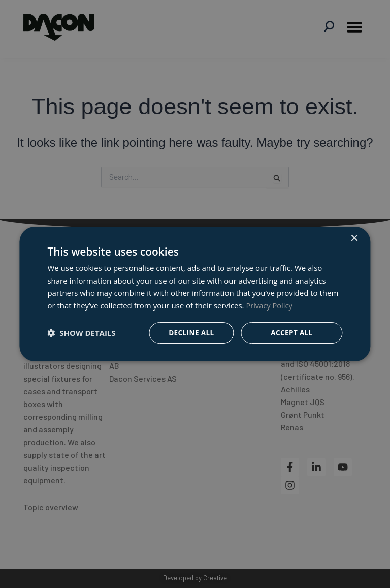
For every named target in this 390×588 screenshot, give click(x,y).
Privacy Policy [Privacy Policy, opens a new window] (270, 305)
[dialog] (195, 294)
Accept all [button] (292, 333)
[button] (81, 333)
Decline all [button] (190, 333)
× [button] (354, 238)
